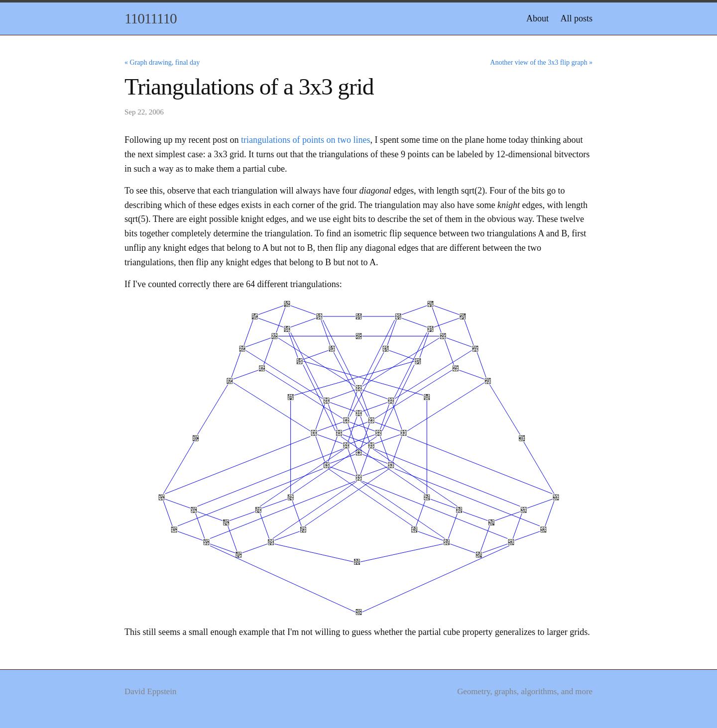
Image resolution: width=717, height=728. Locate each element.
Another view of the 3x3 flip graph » (541, 62)
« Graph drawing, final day (162, 62)
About (538, 18)
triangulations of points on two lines (305, 140)
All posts (576, 18)
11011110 (151, 18)
